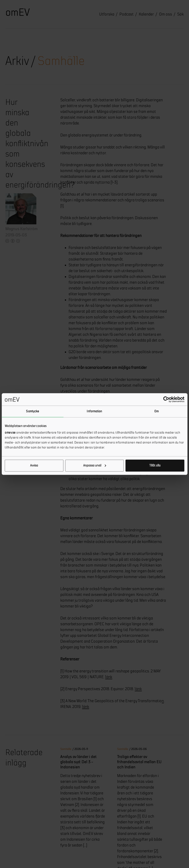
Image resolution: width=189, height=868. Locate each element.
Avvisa (34, 465)
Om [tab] (156, 411)
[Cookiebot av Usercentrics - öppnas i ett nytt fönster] (166, 399)
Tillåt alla (155, 465)
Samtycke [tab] (33, 411)
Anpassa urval (95, 465)
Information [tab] (94, 411)
